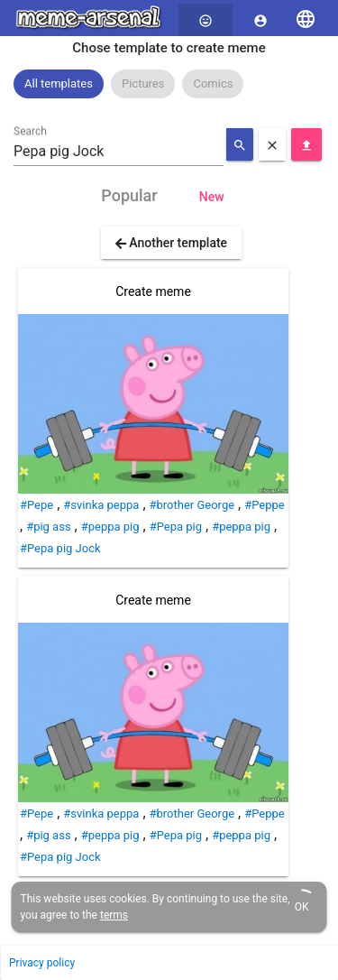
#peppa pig (110, 527)
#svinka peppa (101, 505)
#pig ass (48, 527)
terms (114, 915)
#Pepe (37, 505)
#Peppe (265, 505)
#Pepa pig (176, 527)
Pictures (143, 83)
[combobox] (119, 152)
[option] (59, 84)
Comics (213, 83)
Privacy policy (42, 963)
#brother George (192, 505)
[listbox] (169, 84)
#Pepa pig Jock (60, 548)
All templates (59, 83)
